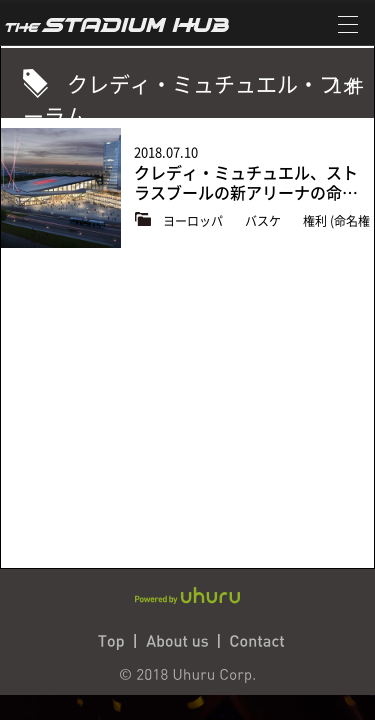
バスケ (264, 221)
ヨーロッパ (194, 221)
